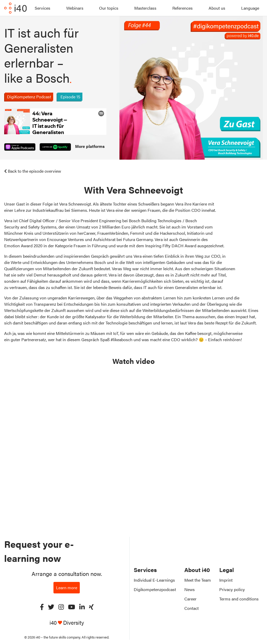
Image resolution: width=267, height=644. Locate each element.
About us (217, 8)
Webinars (75, 8)
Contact (192, 608)
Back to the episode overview (33, 171)
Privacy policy (232, 589)
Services (43, 8)
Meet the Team (198, 580)
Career (190, 599)
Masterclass (145, 8)
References (183, 8)
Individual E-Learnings (154, 580)
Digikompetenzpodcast (155, 589)
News (190, 589)
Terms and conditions (239, 599)
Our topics (109, 8)
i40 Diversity (67, 622)
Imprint (226, 580)
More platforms (90, 146)
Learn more (67, 588)
